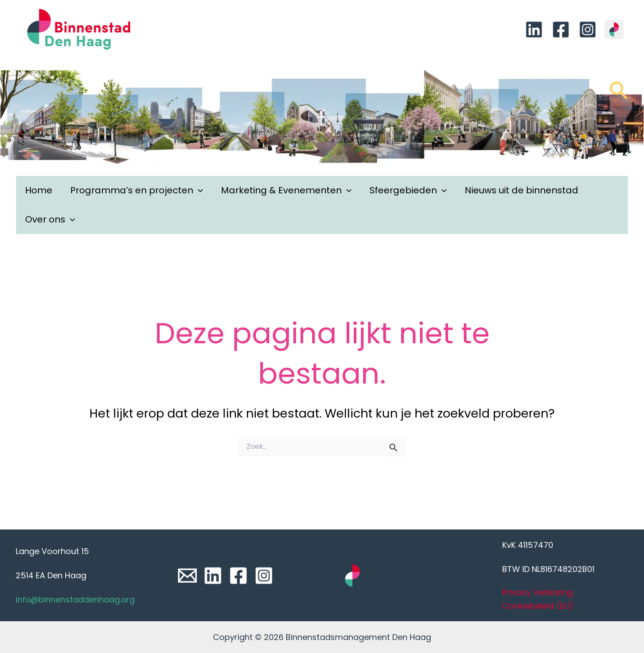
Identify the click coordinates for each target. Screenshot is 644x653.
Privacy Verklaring (538, 592)
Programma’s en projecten (137, 190)
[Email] (187, 576)
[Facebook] (561, 30)
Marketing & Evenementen (286, 190)
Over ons (50, 220)
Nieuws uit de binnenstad (521, 190)
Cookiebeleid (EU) (538, 606)
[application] (198, 190)
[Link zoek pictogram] (619, 95)
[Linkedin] (534, 30)
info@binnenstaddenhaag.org (76, 600)
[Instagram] (588, 30)
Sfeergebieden (408, 190)
